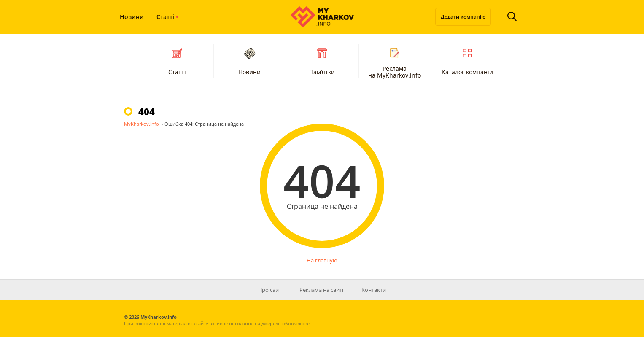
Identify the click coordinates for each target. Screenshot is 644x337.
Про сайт (270, 290)
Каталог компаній (467, 60)
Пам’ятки (322, 60)
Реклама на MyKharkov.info (395, 62)
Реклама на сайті (321, 290)
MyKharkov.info (141, 124)
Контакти (374, 290)
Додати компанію (463, 17)
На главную (322, 260)
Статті (165, 17)
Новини (132, 17)
